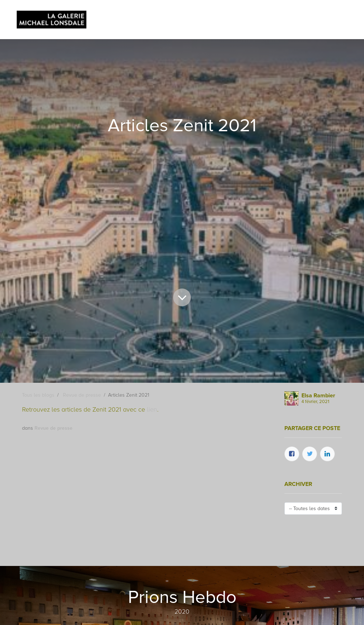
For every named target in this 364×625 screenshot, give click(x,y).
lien (152, 409)
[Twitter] (310, 454)
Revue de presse (82, 395)
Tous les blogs (38, 395)
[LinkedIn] (327, 454)
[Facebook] (292, 454)
